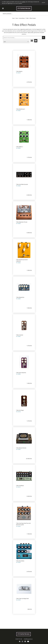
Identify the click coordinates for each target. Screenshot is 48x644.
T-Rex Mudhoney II (21, 109)
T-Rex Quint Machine (21, 373)
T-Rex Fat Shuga (20, 410)
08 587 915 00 (19, 639)
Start (13, 18)
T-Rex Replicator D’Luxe (22, 222)
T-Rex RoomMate (20, 561)
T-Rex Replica (19, 71)
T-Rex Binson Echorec (21, 448)
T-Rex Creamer (20, 335)
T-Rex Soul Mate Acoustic (22, 184)
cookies (23, 2)
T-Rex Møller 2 (19, 147)
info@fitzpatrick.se (28, 639)
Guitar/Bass (22, 18)
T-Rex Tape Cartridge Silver (22, 599)
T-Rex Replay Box (20, 297)
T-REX (27, 18)
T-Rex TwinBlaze (20, 486)
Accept (43, 3)
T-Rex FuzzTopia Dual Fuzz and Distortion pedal (23, 524)
